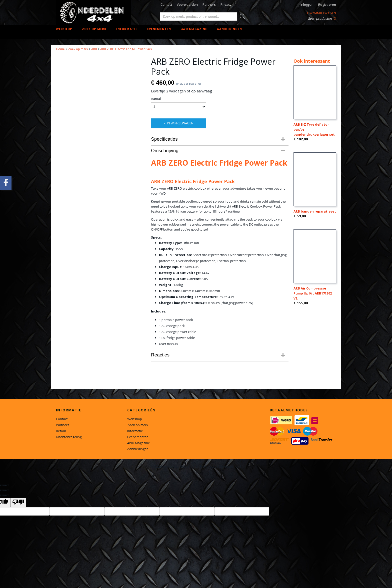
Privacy (226, 4)
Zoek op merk (94, 29)
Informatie (127, 29)
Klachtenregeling (69, 437)
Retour (61, 431)
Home (60, 49)
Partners (209, 4)
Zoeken (241, 16)
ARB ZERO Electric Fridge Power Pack (126, 49)
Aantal (156, 99)
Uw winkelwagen (322, 13)
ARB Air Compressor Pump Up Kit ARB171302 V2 (313, 293)
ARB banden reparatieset (315, 211)
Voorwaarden (187, 4)
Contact (166, 4)
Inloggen (307, 4)
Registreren (327, 4)
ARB (94, 49)
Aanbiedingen (229, 29)
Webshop (64, 29)
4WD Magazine (194, 29)
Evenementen (159, 29)
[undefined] (18, 502)
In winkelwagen (180, 123)
